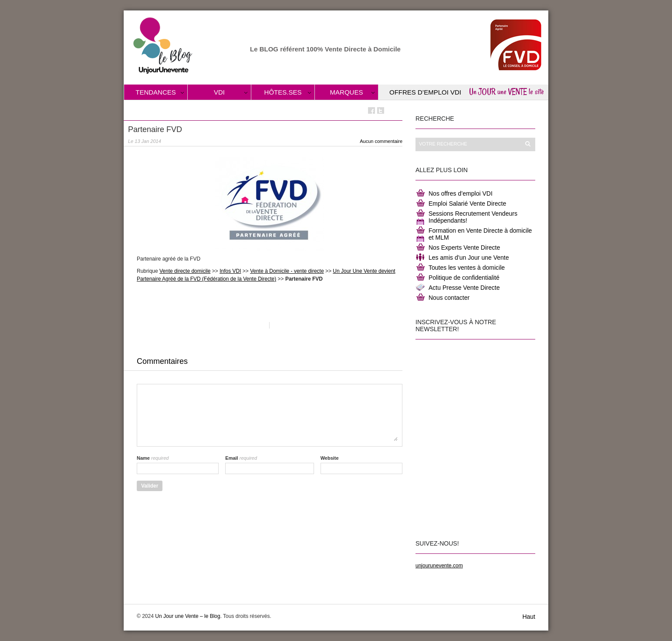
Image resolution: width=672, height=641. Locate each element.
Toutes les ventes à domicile (467, 268)
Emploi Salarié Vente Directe (467, 203)
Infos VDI (230, 271)
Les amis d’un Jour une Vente (469, 258)
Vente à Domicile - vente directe (287, 271)
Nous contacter (449, 298)
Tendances (156, 92)
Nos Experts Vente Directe (464, 248)
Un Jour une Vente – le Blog (187, 616)
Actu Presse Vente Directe (464, 288)
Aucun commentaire (381, 141)
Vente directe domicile (185, 271)
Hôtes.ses (283, 92)
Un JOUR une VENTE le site (507, 92)
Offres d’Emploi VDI (425, 92)
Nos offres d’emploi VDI (461, 193)
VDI (219, 92)
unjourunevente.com (439, 566)
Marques (347, 92)
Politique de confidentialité (464, 278)
